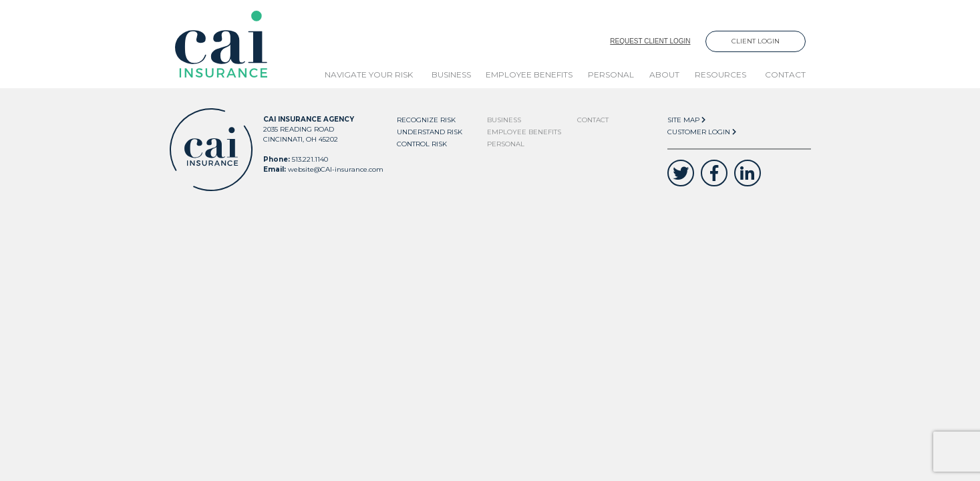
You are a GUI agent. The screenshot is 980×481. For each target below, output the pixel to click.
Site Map (686, 120)
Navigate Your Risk (369, 74)
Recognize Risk (426, 120)
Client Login (756, 41)
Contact (785, 74)
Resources (720, 74)
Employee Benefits (529, 74)
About (664, 74)
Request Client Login (650, 41)
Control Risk (422, 144)
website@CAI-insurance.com (336, 169)
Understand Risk (430, 132)
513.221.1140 (310, 159)
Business (451, 74)
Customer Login (702, 132)
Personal (611, 74)
